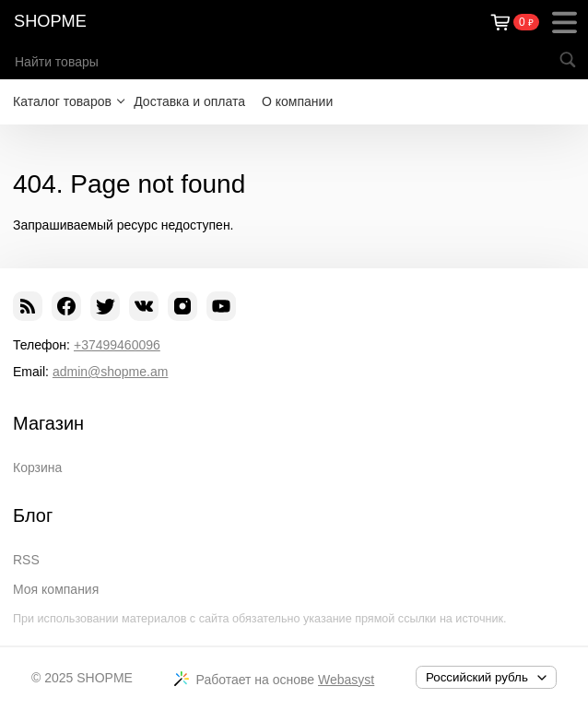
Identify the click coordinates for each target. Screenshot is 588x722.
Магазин (48, 423)
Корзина (37, 468)
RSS (26, 560)
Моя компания (56, 589)
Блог (33, 515)
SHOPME (50, 21)
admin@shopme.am (111, 372)
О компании (297, 101)
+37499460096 (117, 345)
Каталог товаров (62, 101)
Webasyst (346, 680)
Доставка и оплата (189, 101)
